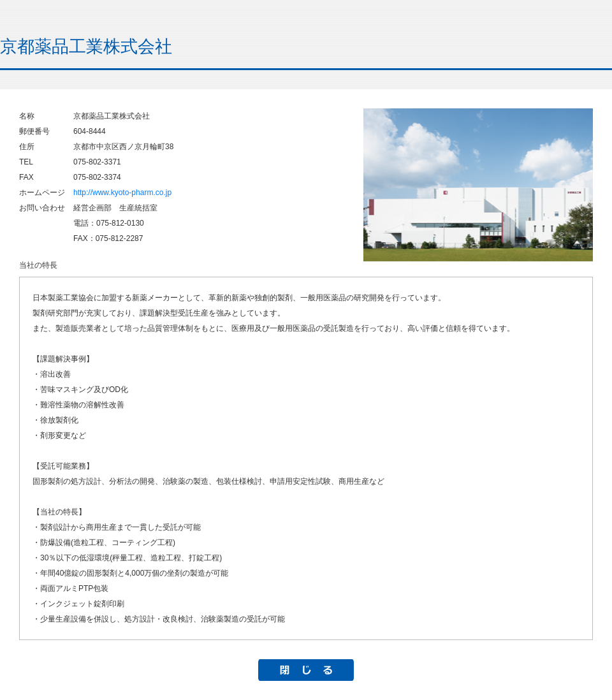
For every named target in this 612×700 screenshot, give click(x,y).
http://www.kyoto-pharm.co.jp (122, 193)
